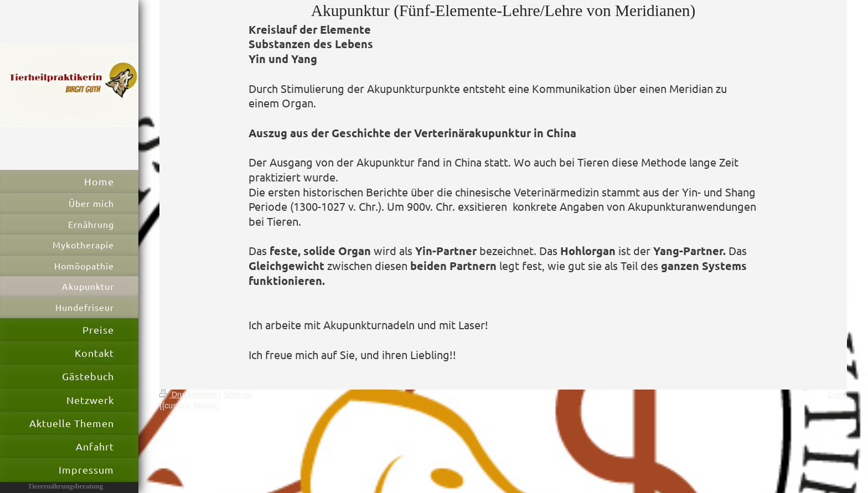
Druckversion (189, 395)
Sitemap (237, 395)
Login (838, 395)
